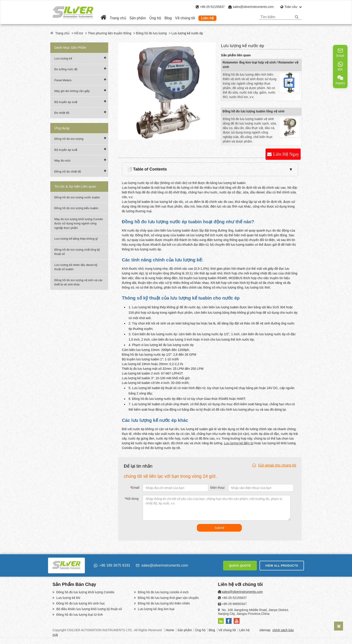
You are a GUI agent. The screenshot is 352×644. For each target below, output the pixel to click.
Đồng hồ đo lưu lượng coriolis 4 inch (163, 592)
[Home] (103, 18)
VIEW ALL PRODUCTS (282, 566)
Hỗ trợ (79, 33)
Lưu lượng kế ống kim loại (156, 609)
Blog (168, 18)
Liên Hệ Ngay (286, 154)
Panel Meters (63, 80)
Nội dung (132, 499)
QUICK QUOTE (240, 566)
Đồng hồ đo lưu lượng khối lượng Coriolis (85, 592)
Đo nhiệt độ (62, 113)
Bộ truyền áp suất (66, 102)
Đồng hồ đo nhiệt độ (68, 172)
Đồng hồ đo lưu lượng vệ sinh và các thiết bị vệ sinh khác (78, 282)
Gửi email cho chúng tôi (274, 465)
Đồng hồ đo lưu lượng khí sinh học (80, 603)
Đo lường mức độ (66, 69)
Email (135, 488)
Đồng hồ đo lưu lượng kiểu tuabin (76, 208)
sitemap (265, 630)
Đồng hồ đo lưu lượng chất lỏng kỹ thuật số (77, 252)
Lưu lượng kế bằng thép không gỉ (76, 239)
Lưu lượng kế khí (68, 598)
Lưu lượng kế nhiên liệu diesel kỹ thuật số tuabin (76, 267)
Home (170, 630)
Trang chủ (118, 18)
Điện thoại (217, 488)
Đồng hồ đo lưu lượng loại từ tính (79, 615)
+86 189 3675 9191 (112, 565)
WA (340, 66)
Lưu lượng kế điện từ (239, 443)
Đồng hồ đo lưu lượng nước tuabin (77, 197)
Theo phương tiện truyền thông (110, 33)
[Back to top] (339, 626)
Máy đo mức (63, 161)
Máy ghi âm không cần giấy (72, 91)
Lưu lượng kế (63, 58)
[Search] (297, 17)
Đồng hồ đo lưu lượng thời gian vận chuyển (168, 598)
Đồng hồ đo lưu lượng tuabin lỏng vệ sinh (253, 111)
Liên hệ (207, 18)
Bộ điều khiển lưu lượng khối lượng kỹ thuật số (89, 609)
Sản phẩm (138, 18)
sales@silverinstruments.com (253, 7)
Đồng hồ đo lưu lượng (151, 33)
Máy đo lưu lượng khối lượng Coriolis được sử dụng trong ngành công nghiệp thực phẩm (79, 223)
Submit (220, 528)
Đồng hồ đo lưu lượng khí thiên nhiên (163, 603)
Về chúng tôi (185, 18)
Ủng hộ (155, 18)
